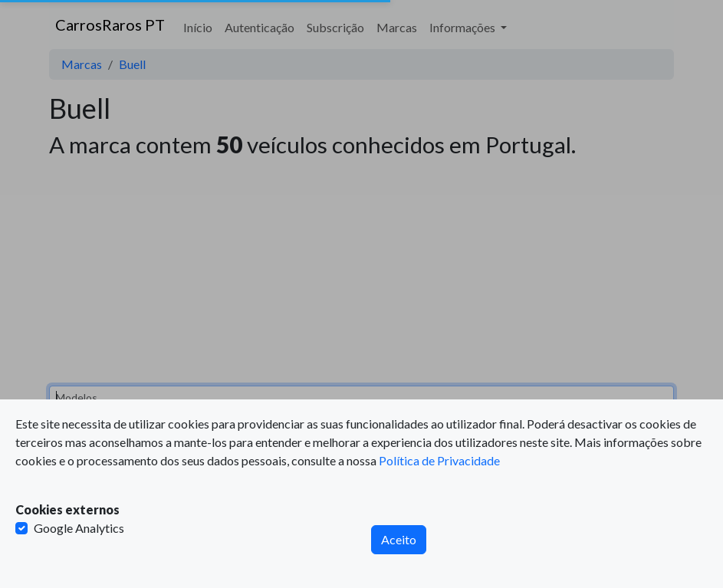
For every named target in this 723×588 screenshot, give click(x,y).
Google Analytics (79, 528)
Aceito (399, 539)
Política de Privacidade (439, 460)
